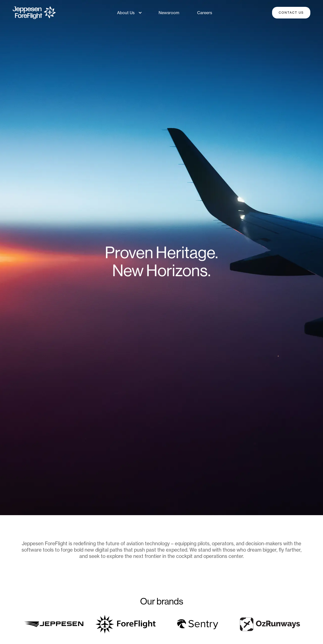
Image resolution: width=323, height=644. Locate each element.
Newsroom (169, 13)
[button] (128, 13)
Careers (205, 13)
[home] (34, 13)
